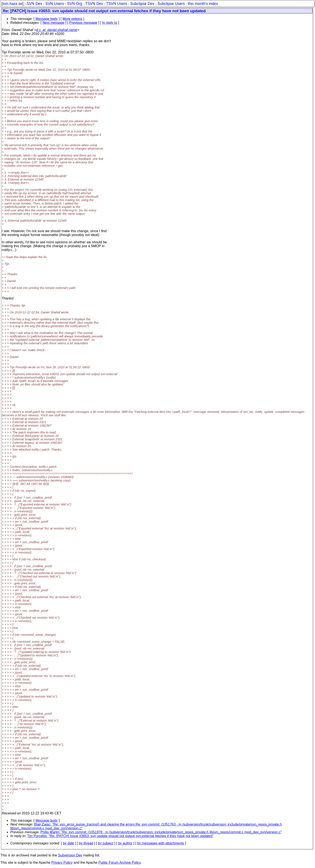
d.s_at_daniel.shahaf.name (57, 30)
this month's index (203, 4)
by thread (86, 843)
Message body (46, 19)
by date (68, 843)
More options (73, 19)
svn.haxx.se (13, 4)
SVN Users (55, 4)
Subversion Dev (70, 855)
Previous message (83, 23)
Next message (53, 23)
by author (125, 843)
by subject (106, 843)
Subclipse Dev (142, 4)
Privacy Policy (62, 863)
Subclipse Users (171, 4)
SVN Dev (34, 4)
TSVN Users (117, 4)
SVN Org (75, 4)
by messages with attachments (161, 843)
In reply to (110, 23)
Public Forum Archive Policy (119, 863)
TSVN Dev (94, 4)
